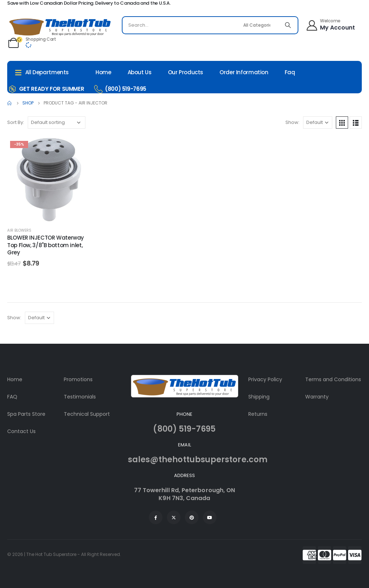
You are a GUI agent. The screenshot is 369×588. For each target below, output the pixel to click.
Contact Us (21, 431)
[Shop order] (57, 122)
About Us (140, 72)
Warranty (317, 397)
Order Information (244, 72)
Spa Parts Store (26, 414)
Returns (258, 414)
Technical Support (87, 414)
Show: (292, 122)
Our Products (186, 72)
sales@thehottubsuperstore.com (198, 460)
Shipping (259, 397)
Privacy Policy (265, 379)
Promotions (78, 379)
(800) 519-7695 (184, 429)
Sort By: (16, 122)
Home (103, 72)
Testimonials (80, 397)
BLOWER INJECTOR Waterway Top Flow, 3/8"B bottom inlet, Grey (46, 245)
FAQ (12, 397)
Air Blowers (19, 230)
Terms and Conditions (333, 379)
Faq (290, 72)
